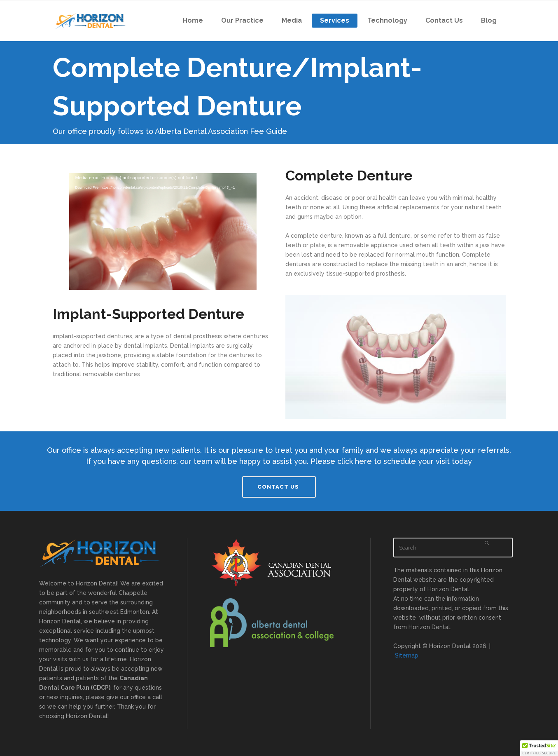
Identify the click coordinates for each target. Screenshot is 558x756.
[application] (163, 226)
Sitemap (407, 655)
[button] (539, 748)
